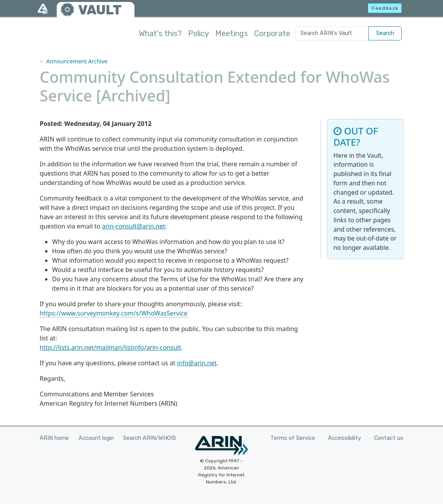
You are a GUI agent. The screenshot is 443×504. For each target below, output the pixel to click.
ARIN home (54, 438)
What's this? (160, 33)
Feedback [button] (385, 8)
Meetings (232, 33)
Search (385, 33)
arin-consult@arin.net (133, 226)
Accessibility (344, 438)
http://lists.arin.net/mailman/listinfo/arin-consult (110, 347)
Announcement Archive (77, 61)
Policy (199, 33)
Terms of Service (293, 438)
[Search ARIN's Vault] (332, 33)
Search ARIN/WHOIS (150, 438)
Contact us (389, 438)
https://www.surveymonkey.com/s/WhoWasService (113, 313)
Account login (96, 438)
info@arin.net (197, 363)
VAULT (100, 10)
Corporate (272, 33)
